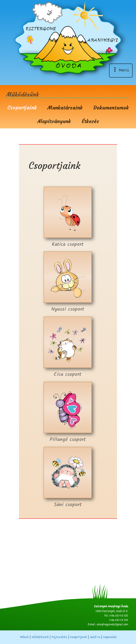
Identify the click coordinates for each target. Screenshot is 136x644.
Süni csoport (68, 478)
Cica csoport (68, 347)
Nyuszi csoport (68, 282)
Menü (121, 70)
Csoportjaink (22, 108)
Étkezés (90, 121)
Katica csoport (68, 217)
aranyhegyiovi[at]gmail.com (112, 625)
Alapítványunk (54, 121)
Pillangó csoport (68, 413)
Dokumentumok (111, 108)
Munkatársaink (65, 108)
